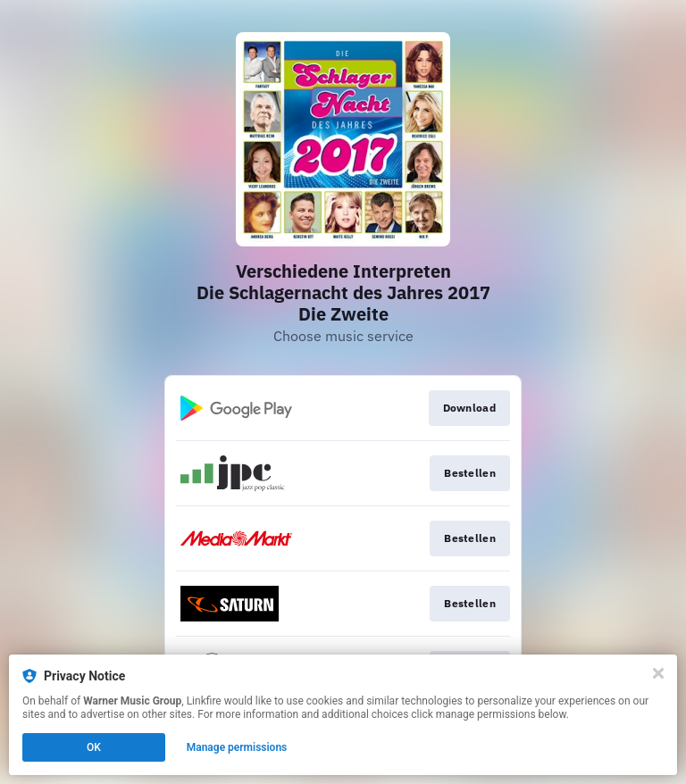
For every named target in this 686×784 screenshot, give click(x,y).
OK (94, 747)
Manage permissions (237, 747)
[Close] (658, 673)
